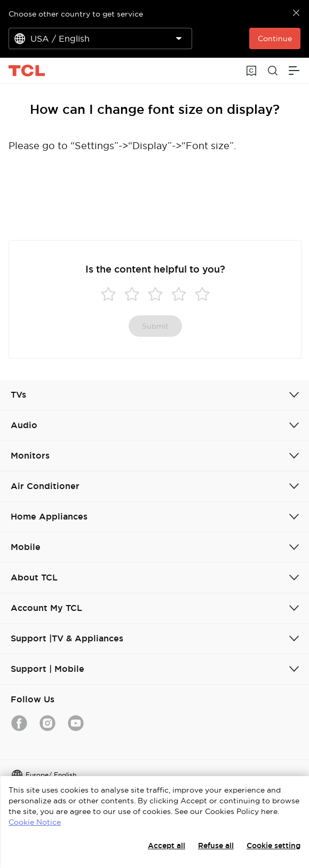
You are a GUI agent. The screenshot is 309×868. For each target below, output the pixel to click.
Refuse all (216, 846)
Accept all (167, 846)
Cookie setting (274, 846)
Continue (275, 38)
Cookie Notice (35, 822)
